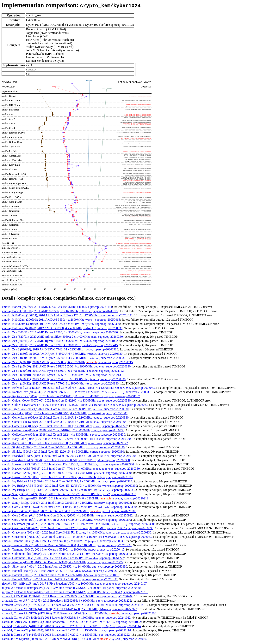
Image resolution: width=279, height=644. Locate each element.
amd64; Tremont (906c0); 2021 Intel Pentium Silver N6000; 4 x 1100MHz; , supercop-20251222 (67, 546)
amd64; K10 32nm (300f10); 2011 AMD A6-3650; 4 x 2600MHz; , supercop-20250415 (61, 321)
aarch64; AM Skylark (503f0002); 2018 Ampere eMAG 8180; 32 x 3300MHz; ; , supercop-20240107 (75, 640)
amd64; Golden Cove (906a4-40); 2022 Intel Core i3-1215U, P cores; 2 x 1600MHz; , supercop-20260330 (76, 406)
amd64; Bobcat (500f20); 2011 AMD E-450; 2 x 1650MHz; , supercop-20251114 (57, 308)
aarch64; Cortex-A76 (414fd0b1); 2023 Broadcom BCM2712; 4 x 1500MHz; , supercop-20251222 (66, 636)
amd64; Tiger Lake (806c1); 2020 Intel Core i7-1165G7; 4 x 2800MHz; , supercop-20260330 (65, 410)
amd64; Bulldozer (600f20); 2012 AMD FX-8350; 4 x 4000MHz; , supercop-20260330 (62, 329)
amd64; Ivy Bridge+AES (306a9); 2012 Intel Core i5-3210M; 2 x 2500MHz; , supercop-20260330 (67, 483)
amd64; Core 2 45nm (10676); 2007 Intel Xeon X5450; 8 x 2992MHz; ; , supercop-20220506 (69, 512)
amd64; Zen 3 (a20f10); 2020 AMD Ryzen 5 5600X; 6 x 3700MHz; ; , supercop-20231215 (67, 363)
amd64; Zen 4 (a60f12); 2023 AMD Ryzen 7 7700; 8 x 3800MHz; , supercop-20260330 (60, 385)
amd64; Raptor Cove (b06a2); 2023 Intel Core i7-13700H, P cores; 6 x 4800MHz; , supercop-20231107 (71, 397)
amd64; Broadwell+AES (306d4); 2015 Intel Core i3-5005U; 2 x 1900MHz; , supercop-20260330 (66, 461)
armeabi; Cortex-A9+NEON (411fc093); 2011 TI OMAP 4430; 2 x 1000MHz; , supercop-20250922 (70, 610)
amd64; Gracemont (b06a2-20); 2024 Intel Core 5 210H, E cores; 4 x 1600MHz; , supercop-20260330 (78, 538)
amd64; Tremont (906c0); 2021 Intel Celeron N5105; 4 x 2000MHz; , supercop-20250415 (63, 551)
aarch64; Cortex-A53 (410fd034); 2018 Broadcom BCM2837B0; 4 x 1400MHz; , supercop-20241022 (71, 623)
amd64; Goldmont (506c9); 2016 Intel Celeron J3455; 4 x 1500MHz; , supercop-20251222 (63, 559)
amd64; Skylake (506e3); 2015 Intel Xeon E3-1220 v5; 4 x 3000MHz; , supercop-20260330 (63, 453)
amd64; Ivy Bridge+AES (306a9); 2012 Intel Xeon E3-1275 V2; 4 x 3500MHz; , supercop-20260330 (70, 487)
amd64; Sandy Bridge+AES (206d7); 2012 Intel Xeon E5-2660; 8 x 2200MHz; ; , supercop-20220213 (75, 500)
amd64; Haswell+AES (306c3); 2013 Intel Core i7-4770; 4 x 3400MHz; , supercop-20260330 (71, 470)
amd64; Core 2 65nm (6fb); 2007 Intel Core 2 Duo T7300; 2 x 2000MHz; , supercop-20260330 (67, 521)
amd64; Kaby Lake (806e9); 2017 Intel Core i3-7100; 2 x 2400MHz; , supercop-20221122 (65, 444)
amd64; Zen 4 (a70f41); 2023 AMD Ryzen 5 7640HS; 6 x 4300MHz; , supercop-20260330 (64, 380)
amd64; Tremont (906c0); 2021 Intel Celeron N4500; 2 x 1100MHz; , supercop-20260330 (63, 542)
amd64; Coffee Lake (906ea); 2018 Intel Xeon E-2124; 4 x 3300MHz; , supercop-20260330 (64, 436)
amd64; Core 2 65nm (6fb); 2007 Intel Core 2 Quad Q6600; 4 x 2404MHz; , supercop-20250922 (67, 517)
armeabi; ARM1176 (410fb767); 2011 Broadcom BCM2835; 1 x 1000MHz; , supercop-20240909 (67, 597)
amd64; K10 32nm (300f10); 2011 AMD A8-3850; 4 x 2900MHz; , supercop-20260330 (61, 325)
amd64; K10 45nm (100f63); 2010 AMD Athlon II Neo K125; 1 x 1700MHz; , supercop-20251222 (67, 316)
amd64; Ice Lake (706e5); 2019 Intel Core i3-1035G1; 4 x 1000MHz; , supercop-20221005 (65, 414)
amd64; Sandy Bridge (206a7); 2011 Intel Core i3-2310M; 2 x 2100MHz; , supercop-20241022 (67, 504)
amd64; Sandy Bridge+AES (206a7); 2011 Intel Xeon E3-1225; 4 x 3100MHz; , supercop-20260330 (69, 495)
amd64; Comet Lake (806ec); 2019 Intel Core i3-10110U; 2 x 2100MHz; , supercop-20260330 (65, 419)
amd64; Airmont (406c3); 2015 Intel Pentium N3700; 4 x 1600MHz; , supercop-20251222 (63, 563)
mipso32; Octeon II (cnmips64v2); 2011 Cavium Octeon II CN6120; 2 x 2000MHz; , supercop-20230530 (71, 589)
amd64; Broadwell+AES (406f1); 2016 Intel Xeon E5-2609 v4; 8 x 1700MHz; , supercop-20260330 (69, 457)
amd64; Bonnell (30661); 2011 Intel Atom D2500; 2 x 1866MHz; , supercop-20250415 (61, 576)
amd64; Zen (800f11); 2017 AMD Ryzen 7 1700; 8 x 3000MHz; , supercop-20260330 (60, 334)
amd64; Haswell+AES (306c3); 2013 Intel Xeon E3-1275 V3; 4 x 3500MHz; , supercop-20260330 (68, 465)
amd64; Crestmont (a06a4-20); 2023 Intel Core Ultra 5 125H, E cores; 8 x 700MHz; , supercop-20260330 (78, 529)
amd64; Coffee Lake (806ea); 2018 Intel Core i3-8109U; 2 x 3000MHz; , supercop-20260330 (63, 431)
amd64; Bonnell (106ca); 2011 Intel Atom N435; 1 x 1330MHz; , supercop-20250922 (60, 572)
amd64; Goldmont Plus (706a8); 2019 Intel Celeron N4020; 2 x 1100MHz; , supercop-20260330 (67, 555)
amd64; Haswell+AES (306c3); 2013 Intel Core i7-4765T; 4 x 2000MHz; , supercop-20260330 (66, 474)
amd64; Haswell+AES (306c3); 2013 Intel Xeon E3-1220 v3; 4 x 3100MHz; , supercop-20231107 (68, 478)
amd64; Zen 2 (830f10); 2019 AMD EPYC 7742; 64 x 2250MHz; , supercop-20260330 (60, 351)
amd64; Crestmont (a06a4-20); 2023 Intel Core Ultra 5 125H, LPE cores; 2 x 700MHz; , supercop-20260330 (78, 525)
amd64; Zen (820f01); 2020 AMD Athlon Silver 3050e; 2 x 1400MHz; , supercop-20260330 (62, 338)
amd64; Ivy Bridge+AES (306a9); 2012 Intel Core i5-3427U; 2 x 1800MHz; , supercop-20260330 (69, 491)
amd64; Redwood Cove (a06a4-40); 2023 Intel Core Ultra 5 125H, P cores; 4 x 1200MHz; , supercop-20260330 (79, 389)
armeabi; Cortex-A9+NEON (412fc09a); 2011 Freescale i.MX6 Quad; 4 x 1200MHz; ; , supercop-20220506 (79, 614)
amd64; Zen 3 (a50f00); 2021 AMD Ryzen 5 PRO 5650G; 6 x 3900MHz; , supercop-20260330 (66, 368)
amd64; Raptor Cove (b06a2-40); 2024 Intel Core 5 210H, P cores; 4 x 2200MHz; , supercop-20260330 (76, 393)
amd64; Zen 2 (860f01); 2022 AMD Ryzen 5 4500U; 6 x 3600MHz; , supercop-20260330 (62, 355)
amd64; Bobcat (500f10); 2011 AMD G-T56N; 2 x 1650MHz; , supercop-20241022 (60, 312)
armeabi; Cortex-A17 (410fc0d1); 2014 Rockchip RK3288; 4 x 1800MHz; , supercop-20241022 (66, 619)
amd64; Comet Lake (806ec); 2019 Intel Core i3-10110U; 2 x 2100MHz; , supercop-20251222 (65, 427)
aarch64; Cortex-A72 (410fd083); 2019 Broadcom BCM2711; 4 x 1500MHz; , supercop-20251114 (66, 632)
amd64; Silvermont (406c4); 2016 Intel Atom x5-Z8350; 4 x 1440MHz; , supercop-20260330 (65, 568)
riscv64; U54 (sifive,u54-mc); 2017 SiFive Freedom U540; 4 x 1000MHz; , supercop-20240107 (74, 585)
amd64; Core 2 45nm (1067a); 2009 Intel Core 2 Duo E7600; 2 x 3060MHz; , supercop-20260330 (69, 508)
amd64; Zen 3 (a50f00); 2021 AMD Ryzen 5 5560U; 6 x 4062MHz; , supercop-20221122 (63, 372)
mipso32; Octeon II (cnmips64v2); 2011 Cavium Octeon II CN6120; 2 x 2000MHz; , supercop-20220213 (75, 593)
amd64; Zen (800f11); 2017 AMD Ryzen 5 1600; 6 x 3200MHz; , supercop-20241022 (60, 342)
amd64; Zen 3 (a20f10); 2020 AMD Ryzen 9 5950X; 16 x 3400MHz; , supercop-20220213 (62, 376)
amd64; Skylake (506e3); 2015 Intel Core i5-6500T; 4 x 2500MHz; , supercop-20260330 (63, 448)
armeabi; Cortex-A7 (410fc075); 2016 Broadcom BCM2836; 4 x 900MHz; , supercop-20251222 (67, 602)
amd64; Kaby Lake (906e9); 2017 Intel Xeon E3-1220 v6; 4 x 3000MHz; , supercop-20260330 (66, 440)
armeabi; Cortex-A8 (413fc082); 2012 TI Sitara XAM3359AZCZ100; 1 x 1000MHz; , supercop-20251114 (73, 606)
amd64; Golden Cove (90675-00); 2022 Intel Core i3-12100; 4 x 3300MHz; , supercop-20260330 (66, 402)
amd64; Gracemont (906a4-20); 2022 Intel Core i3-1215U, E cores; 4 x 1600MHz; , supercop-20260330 (77, 534)
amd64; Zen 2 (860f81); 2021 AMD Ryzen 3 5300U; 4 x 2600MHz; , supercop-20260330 (64, 359)
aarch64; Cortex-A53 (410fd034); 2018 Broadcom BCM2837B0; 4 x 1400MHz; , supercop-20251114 (71, 627)
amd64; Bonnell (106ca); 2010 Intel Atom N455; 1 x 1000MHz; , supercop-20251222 (60, 580)
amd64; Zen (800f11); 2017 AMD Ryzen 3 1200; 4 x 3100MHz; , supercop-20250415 (60, 346)
